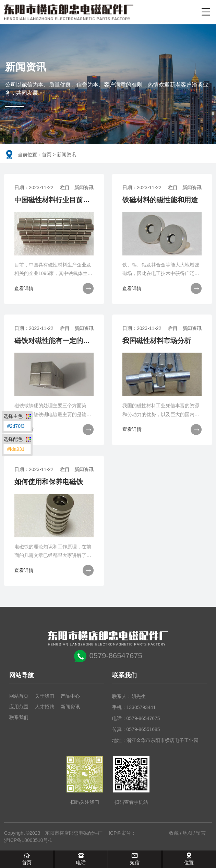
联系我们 (19, 717)
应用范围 (19, 707)
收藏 (174, 833)
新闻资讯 (70, 707)
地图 (188, 833)
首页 (47, 155)
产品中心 (70, 696)
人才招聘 (45, 707)
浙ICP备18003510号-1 (28, 840)
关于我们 (45, 696)
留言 (201, 833)
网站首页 (19, 696)
